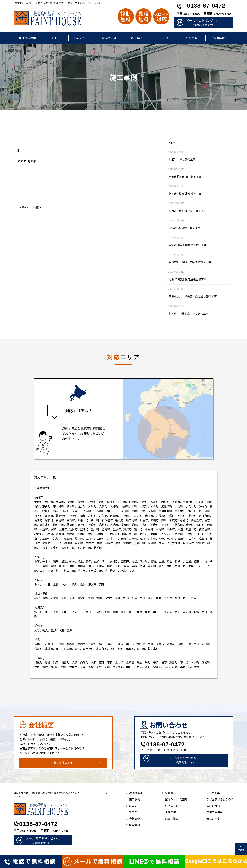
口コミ (55, 38)
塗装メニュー (82, 38)
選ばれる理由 (27, 38)
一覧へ (37, 207)
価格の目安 (213, 819)
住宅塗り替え (173, 806)
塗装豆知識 (109, 38)
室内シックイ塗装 (176, 799)
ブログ (164, 38)
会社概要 (192, 38)
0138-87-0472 (206, 5)
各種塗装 (170, 812)
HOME (105, 793)
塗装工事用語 (215, 812)
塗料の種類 (213, 806)
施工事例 (137, 38)
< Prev (24, 207)
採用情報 (219, 38)
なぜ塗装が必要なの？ (220, 799)
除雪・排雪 (172, 819)
